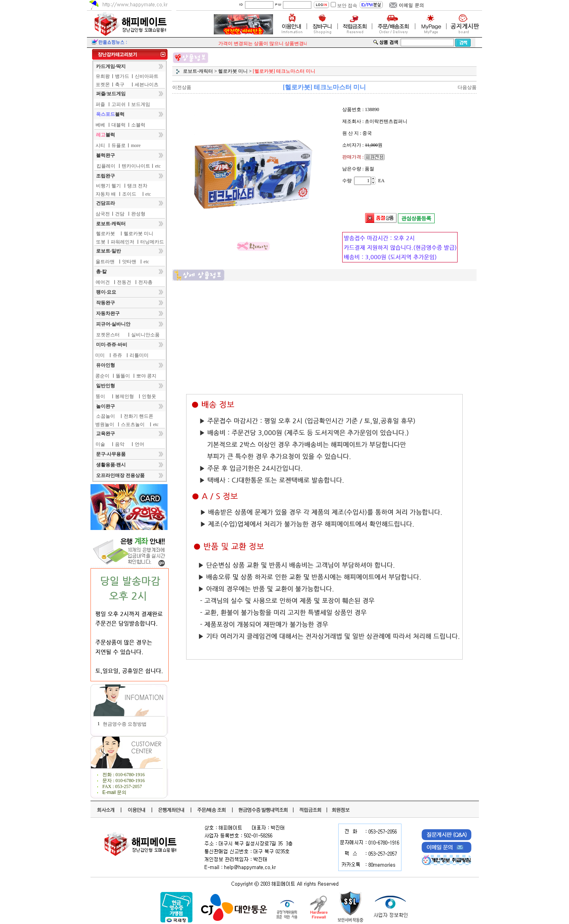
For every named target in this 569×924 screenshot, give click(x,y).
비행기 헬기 (108, 186)
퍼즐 (100, 104)
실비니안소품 (145, 335)
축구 (120, 85)
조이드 (129, 194)
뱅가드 (122, 76)
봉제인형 (124, 396)
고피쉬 (119, 104)
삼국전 (103, 214)
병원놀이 (105, 424)
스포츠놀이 (133, 424)
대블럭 (119, 125)
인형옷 (149, 396)
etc (158, 166)
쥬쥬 (117, 355)
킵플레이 (106, 166)
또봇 (101, 242)
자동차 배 (106, 194)
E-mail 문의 (114, 792)
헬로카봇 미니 (138, 234)
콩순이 (102, 376)
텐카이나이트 (136, 166)
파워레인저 (122, 242)
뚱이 (100, 396)
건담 (120, 214)
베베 (100, 125)
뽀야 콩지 (146, 376)
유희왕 (103, 76)
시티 (100, 145)
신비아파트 (147, 76)
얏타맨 (129, 262)
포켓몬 (103, 85)
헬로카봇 (106, 234)
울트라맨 (105, 262)
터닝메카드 (152, 242)
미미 (100, 355)
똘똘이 (123, 376)
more (136, 145)
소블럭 (138, 125)
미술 (100, 444)
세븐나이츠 (147, 85)
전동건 (124, 282)
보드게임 (141, 104)
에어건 (103, 282)
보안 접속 (347, 6)
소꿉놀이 (106, 416)
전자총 (145, 282)
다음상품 (467, 87)
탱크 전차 (137, 186)
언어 (139, 444)
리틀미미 (139, 355)
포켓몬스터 (108, 335)
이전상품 (182, 87)
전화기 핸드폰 (138, 416)
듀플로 (119, 145)
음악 (120, 444)
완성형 (138, 214)
